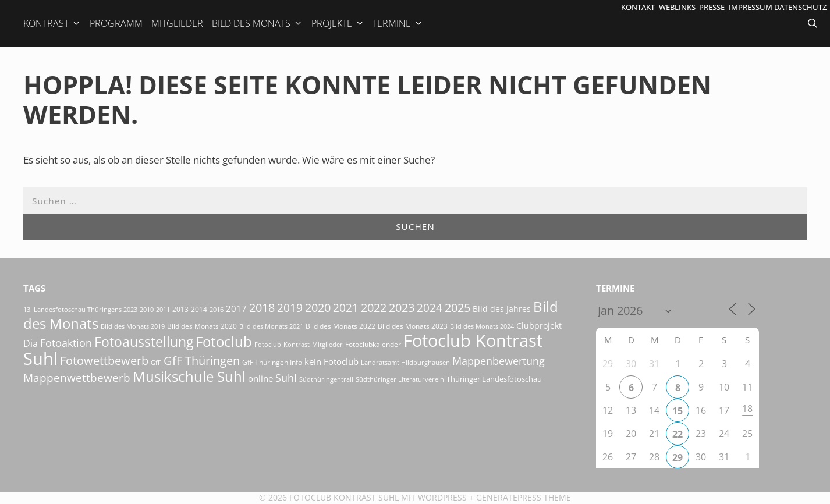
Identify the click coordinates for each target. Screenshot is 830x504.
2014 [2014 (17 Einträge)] (199, 309)
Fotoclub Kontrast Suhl (344, 497)
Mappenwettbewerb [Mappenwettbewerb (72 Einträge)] (77, 377)
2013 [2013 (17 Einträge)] (180, 309)
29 (678, 457)
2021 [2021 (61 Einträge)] (346, 308)
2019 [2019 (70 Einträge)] (290, 308)
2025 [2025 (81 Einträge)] (457, 307)
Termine (398, 23)
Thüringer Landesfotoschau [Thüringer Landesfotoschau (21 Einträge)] (494, 379)
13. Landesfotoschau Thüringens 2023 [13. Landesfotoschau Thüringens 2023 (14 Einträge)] (80, 310)
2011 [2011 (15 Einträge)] (163, 309)
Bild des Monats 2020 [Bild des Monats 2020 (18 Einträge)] (202, 326)
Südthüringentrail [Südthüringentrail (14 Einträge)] (326, 379)
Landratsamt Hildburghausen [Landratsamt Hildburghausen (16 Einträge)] (405, 362)
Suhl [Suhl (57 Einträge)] (286, 378)
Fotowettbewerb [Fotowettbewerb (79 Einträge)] (104, 361)
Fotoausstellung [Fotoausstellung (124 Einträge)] (144, 342)
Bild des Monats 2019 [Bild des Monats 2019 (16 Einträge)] (133, 326)
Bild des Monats (257, 23)
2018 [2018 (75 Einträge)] (262, 308)
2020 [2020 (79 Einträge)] (318, 308)
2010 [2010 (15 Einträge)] (147, 309)
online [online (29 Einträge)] (260, 378)
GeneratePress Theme (524, 497)
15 (678, 411)
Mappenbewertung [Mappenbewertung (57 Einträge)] (499, 361)
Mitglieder (177, 23)
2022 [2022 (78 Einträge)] (374, 308)
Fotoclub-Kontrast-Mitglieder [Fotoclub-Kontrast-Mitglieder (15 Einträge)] (299, 344)
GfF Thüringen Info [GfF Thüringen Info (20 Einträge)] (272, 362)
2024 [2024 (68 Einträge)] (430, 308)
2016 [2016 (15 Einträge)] (217, 309)
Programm (116, 23)
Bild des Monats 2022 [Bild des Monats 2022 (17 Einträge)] (340, 326)
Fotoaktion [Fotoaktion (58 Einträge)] (66, 342)
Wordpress (442, 497)
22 (678, 434)
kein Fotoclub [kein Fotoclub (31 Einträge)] (331, 361)
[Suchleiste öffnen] (814, 23)
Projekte (338, 23)
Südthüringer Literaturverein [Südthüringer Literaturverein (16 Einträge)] (400, 379)
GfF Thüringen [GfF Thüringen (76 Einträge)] (202, 361)
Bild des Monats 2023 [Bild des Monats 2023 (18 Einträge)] (413, 326)
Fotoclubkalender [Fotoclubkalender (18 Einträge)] (373, 344)
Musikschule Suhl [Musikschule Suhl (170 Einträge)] (189, 376)
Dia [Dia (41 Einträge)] (31, 343)
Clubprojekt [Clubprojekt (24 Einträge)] (539, 326)
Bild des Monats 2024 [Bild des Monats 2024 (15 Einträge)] (482, 326)
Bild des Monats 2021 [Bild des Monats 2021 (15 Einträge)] (271, 326)
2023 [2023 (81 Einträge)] (402, 307)
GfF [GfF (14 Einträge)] (156, 363)
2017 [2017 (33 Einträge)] (236, 308)
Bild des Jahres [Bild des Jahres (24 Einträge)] (502, 309)
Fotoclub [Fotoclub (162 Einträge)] (224, 341)
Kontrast (52, 23)
